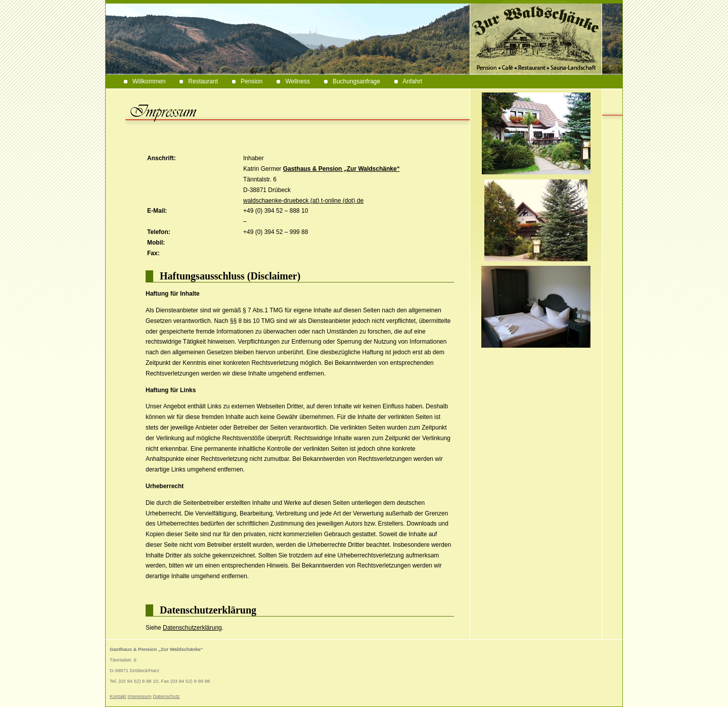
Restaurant (199, 81)
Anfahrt (408, 81)
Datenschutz (166, 696)
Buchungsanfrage (352, 81)
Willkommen (145, 81)
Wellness (293, 81)
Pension (247, 81)
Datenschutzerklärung (192, 628)
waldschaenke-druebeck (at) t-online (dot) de (303, 201)
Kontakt (118, 696)
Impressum (139, 696)
